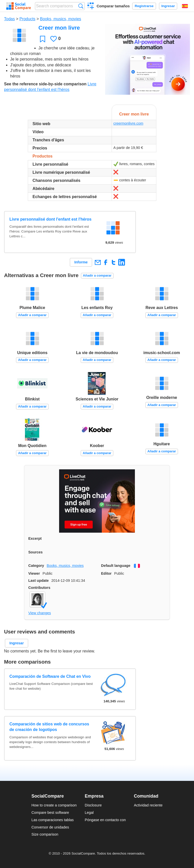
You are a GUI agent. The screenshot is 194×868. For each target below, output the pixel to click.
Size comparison (45, 834)
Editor (106, 573)
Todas (9, 19)
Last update (39, 581)
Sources (35, 552)
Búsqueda (81, 6)
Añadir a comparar (97, 275)
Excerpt (35, 538)
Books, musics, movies (60, 19)
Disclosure (93, 805)
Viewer (34, 573)
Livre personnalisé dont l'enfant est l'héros (50, 219)
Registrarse (144, 6)
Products (27, 19)
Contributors (39, 588)
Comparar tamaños (113, 6)
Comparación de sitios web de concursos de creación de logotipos (49, 727)
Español (185, 6)
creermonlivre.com (128, 123)
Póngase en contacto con (105, 820)
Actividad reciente (148, 805)
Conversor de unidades (50, 827)
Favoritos (43, 39)
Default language (116, 566)
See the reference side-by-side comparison (45, 84)
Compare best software (50, 813)
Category (36, 566)
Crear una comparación (91, 7)
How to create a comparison (54, 805)
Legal (89, 813)
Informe (81, 262)
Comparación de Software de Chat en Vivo (50, 676)
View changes (40, 613)
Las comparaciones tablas (52, 820)
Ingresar (168, 6)
